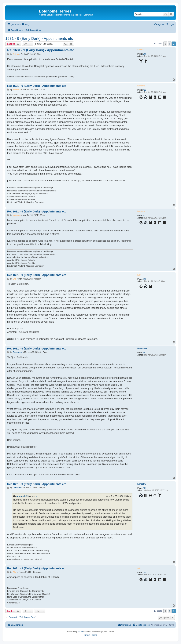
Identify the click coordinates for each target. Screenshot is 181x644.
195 (145, 572)
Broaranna (142, 348)
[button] (165, 44)
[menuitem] (25, 24)
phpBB (81, 632)
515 (145, 279)
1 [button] (170, 44)
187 (145, 488)
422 (145, 90)
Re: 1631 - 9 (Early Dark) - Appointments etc (41, 50)
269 (145, 54)
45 (144, 353)
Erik (139, 275)
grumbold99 (23, 496)
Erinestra (141, 484)
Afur (139, 568)
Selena (140, 50)
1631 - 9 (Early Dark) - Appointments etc (39, 38)
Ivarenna (141, 86)
